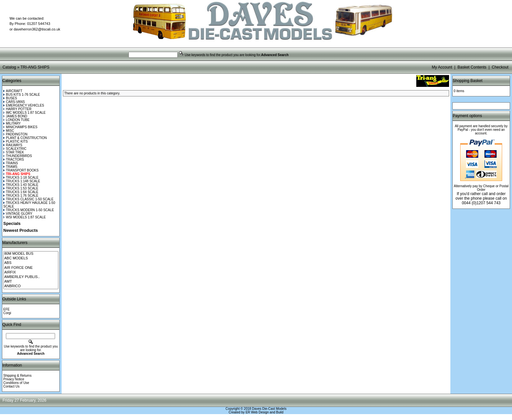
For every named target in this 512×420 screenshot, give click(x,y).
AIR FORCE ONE (31, 268)
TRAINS (11, 163)
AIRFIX (31, 272)
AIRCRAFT (13, 91)
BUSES (10, 98)
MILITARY (12, 123)
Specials (12, 223)
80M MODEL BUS (31, 254)
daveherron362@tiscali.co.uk (37, 29)
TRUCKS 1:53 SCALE (21, 188)
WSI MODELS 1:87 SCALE (25, 217)
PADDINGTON (15, 134)
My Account (442, 67)
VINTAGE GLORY (18, 214)
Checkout (500, 67)
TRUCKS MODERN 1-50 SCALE (29, 210)
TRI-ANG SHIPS (35, 67)
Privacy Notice (14, 379)
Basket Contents (472, 67)
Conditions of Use (16, 383)
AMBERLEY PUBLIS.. (31, 277)
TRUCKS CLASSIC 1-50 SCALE (28, 199)
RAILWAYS (13, 145)
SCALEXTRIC (15, 149)
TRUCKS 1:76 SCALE (21, 196)
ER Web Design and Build (264, 412)
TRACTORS (14, 160)
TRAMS (10, 167)
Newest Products (20, 230)
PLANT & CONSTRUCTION (25, 138)
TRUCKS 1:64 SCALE (21, 192)
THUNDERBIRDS (18, 156)
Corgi (7, 313)
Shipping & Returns (17, 376)
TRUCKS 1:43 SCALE (21, 185)
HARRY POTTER (17, 109)
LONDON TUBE (16, 120)
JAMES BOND (15, 116)
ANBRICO (31, 286)
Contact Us (11, 386)
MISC (9, 131)
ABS (31, 263)
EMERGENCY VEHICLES (24, 105)
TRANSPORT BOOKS (21, 170)
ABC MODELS (31, 258)
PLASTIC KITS (16, 141)
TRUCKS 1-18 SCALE (21, 178)
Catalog (9, 67)
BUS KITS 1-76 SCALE (22, 95)
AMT (31, 282)
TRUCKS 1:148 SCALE (22, 181)
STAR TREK (14, 152)
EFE (6, 309)
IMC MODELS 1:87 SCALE (24, 113)
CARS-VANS (14, 102)
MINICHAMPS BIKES (20, 127)
